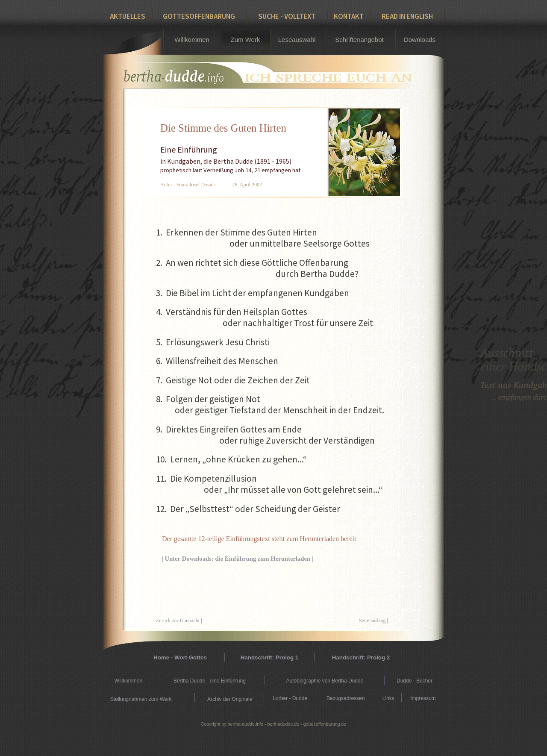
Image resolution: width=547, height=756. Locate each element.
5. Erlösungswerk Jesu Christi (213, 342)
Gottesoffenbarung (199, 16)
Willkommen (192, 40)
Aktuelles (128, 16)
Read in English (407, 16)
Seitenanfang (372, 621)
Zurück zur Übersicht (178, 621)
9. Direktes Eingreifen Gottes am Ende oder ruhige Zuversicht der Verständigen (265, 435)
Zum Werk (246, 40)
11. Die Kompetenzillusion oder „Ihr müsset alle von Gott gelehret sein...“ (269, 484)
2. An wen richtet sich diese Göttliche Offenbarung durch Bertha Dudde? (257, 268)
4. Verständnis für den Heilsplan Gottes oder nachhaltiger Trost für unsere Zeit (265, 317)
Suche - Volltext (287, 16)
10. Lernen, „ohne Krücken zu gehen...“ (231, 459)
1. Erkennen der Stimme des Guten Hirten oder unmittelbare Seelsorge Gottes (263, 238)
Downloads (420, 40)
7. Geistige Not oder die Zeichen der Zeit (233, 380)
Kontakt (349, 16)
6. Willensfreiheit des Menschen (217, 361)
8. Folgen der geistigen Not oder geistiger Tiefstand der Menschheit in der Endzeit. (270, 404)
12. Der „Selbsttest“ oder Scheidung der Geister (248, 509)
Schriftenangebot (359, 40)
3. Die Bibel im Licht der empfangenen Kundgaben (253, 293)
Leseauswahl (297, 40)
